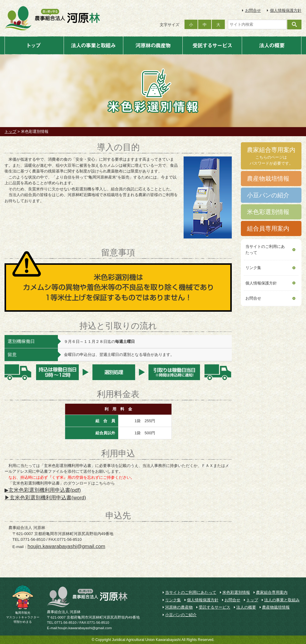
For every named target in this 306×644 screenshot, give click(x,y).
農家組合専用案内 (272, 592)
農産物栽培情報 (276, 607)
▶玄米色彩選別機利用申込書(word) (45, 498)
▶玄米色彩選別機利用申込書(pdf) (43, 490)
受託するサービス (212, 45)
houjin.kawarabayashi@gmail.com (67, 546)
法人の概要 (272, 45)
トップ (34, 45)
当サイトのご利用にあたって (265, 250)
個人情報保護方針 (286, 10)
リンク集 (253, 268)
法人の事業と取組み (93, 45)
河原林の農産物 (153, 45)
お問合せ (253, 10)
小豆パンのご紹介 (181, 615)
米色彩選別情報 (236, 592)
